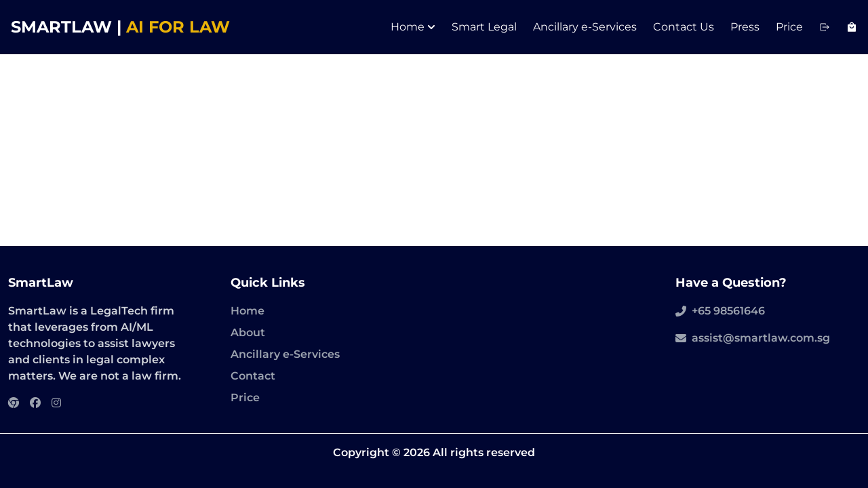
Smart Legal (484, 27)
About (248, 332)
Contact (253, 376)
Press (745, 27)
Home (413, 27)
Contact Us (684, 27)
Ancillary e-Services (585, 27)
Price (789, 27)
